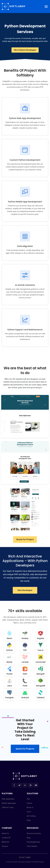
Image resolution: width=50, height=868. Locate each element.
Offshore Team (8, 807)
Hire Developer (25, 590)
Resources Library (34, 833)
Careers (5, 846)
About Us (5, 833)
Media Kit (5, 842)
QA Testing (31, 816)
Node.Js (30, 807)
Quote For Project (25, 539)
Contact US (6, 838)
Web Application (8, 799)
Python (30, 803)
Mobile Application (9, 803)
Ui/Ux (29, 812)
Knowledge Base (33, 842)
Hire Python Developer (25, 50)
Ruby (29, 820)
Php (28, 799)
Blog (29, 838)
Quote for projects (25, 749)
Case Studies (32, 846)
